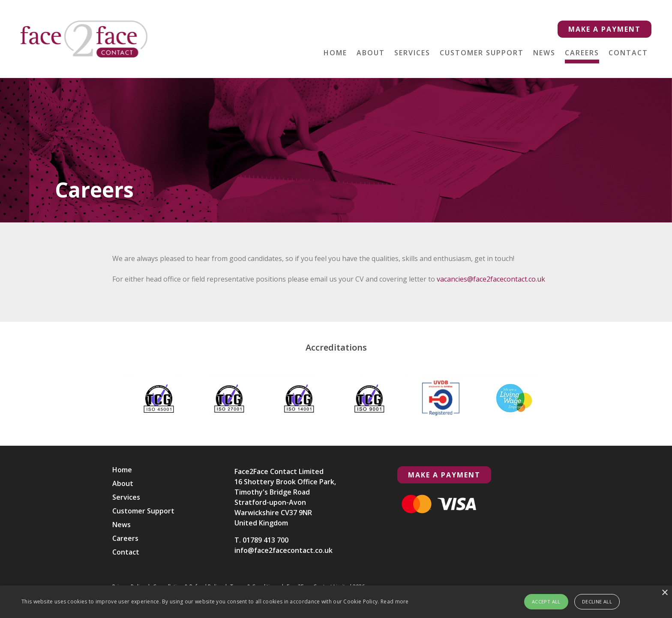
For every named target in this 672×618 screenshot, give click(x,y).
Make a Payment (604, 29)
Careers (582, 53)
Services (412, 53)
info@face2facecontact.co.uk (283, 550)
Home (335, 53)
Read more (395, 601)
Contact (628, 53)
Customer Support (482, 53)
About (371, 53)
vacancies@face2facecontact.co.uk (488, 279)
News (544, 53)
